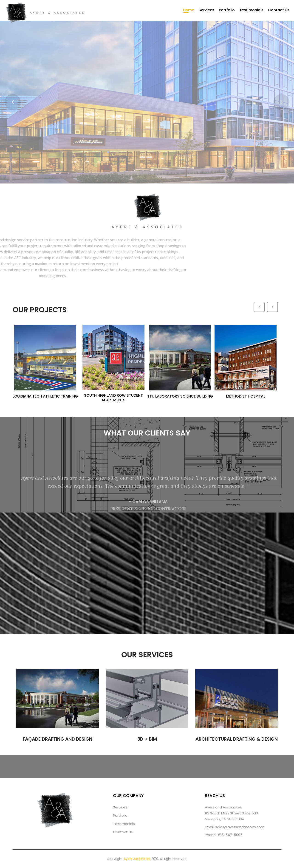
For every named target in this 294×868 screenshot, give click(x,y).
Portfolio (227, 10)
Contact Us (279, 10)
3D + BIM (147, 739)
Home (189, 10)
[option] (46, 362)
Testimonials (251, 10)
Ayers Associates (137, 859)
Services (206, 10)
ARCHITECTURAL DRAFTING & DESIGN (237, 739)
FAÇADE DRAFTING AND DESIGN (58, 739)
